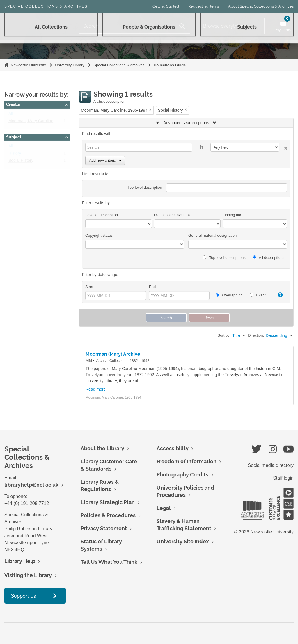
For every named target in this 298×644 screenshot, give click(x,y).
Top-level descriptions (224, 258)
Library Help (20, 561)
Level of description (102, 215)
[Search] (127, 26)
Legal (164, 508)
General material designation (212, 235)
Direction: (256, 335)
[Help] (279, 295)
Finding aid (232, 215)
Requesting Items (204, 6)
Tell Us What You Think (109, 562)
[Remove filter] (150, 110)
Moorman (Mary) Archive (113, 354)
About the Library (102, 448)
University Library (70, 65)
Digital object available (173, 215)
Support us (23, 596)
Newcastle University (28, 65)
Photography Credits (182, 475)
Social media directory (271, 465)
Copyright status (99, 235)
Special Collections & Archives (46, 6)
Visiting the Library (28, 575)
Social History (21, 162)
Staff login (283, 478)
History (15, 154)
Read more (96, 389)
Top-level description (145, 187)
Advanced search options (186, 123)
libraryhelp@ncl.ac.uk (31, 485)
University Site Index (183, 541)
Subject (14, 137)
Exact (258, 295)
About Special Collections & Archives (261, 6)
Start (89, 287)
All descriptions (268, 258)
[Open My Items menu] (283, 26)
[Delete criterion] (283, 147)
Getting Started (166, 6)
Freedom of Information (187, 461)
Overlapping (229, 295)
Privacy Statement (104, 528)
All (11, 115)
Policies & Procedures (108, 515)
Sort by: (224, 335)
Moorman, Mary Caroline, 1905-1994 (42, 122)
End (152, 287)
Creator (13, 104)
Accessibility (173, 448)
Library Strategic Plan (108, 502)
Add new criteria (105, 160)
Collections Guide (170, 65)
